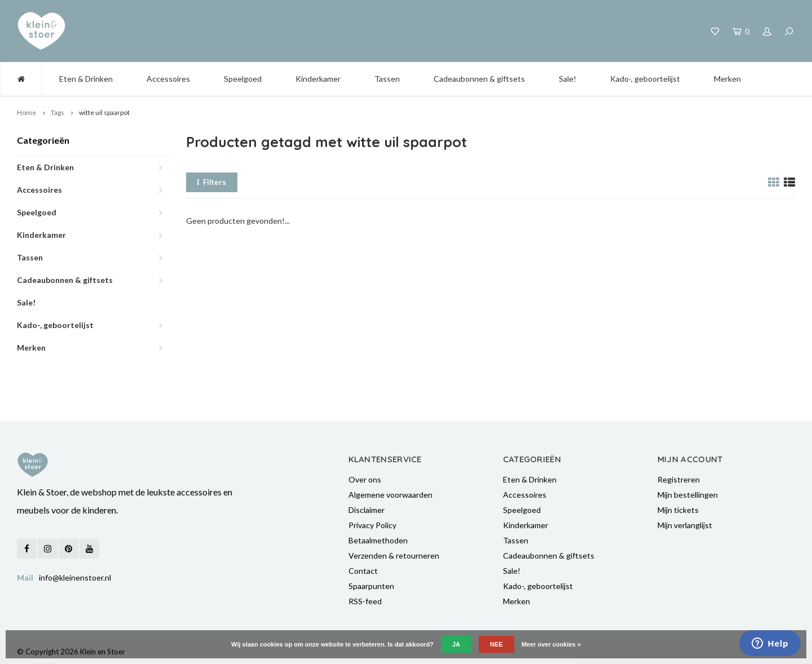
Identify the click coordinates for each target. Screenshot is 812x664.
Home (27, 112)
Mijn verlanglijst (685, 525)
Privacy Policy (372, 525)
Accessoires (168, 79)
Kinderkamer (318, 79)
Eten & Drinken (86, 79)
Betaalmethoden (378, 540)
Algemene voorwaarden (390, 495)
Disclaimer (367, 510)
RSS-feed (365, 601)
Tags (58, 112)
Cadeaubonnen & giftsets (479, 79)
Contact (363, 571)
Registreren (679, 479)
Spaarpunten (371, 586)
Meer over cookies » (551, 644)
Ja (456, 644)
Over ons (365, 479)
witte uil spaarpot (104, 112)
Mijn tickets (678, 510)
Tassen (387, 79)
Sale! (568, 79)
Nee (497, 644)
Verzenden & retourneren (394, 555)
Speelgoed (243, 79)
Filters (212, 182)
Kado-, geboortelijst (645, 79)
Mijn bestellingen (688, 495)
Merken (727, 79)
